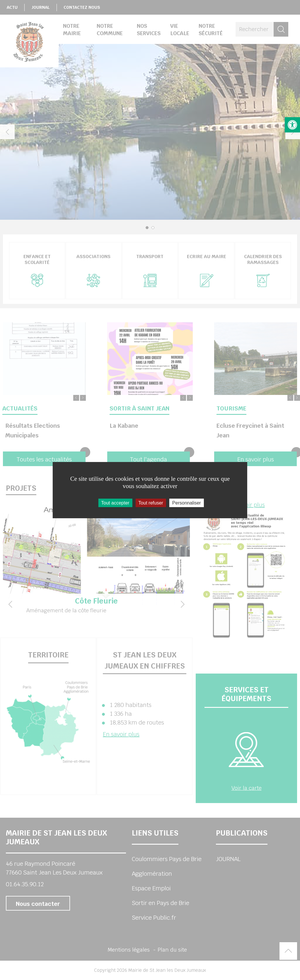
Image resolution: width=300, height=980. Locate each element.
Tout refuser (151, 503)
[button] (292, 125)
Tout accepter (115, 503)
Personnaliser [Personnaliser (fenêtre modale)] (187, 503)
